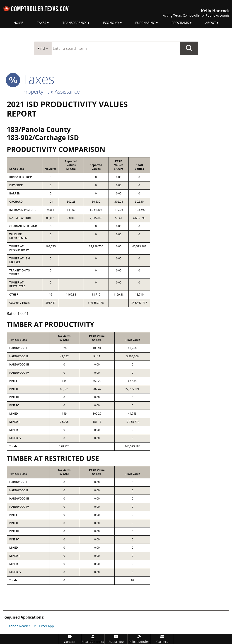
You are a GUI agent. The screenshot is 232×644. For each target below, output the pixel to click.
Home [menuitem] (18, 23)
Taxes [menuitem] (42, 23)
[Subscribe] (116, 639)
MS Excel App (44, 626)
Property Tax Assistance (51, 91)
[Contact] (70, 639)
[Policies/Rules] (139, 639)
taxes (31, 79)
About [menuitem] (211, 23)
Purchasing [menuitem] (145, 23)
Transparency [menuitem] (75, 23)
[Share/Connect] (93, 639)
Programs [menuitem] (180, 23)
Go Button (189, 48)
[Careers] (162, 639)
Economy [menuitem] (111, 23)
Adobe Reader (19, 626)
